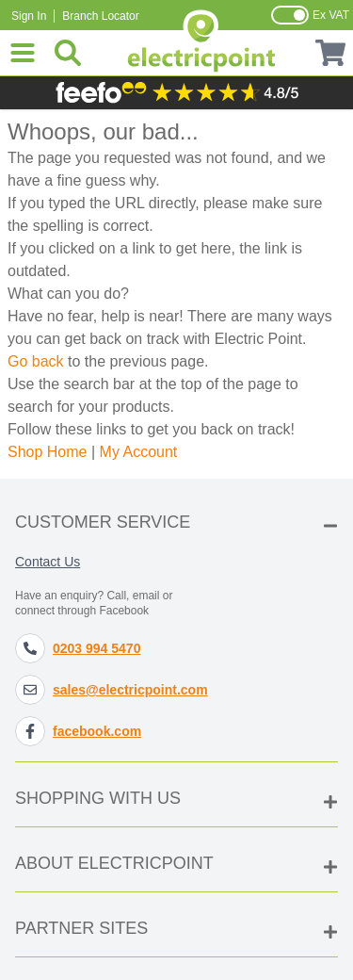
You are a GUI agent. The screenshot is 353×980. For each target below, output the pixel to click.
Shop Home (48, 452)
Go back (36, 361)
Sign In (29, 16)
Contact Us (48, 562)
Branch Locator (100, 16)
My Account (139, 452)
